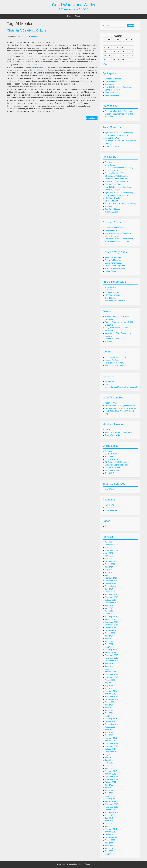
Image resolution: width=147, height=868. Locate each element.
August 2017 (110, 633)
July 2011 (109, 785)
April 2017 (109, 644)
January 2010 (110, 832)
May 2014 (109, 710)
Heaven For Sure (112, 360)
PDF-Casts (109, 505)
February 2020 (111, 578)
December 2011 (111, 777)
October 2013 (110, 721)
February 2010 (111, 829)
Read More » (92, 119)
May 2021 (109, 553)
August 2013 (110, 727)
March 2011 (110, 796)
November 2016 (111, 658)
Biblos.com (109, 457)
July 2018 (109, 606)
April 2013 (109, 735)
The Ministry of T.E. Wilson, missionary (121, 204)
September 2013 (112, 724)
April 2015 (109, 688)
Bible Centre (110, 165)
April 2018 (109, 611)
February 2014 (111, 719)
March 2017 (110, 647)
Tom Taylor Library (112, 209)
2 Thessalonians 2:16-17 (73, 9)
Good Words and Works (73, 5)
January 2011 (110, 801)
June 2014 (109, 708)
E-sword (108, 290)
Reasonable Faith (112, 95)
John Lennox (110, 84)
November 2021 (111, 550)
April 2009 (109, 851)
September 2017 (112, 630)
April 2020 (109, 572)
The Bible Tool (111, 298)
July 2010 (109, 818)
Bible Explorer (111, 287)
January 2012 (110, 774)
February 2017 (111, 650)
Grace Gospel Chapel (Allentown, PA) (120, 406)
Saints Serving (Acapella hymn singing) (121, 387)
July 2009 (109, 843)
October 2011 (110, 782)
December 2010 (111, 804)
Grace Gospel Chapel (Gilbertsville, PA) (121, 408)
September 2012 (112, 752)
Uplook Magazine (112, 271)
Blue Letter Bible (112, 170)
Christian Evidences (113, 79)
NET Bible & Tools (112, 198)
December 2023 (111, 545)
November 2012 (111, 746)
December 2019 (111, 581)
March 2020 (110, 575)
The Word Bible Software (115, 301)
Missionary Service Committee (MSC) (120, 432)
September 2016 (112, 661)
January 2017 (110, 652)
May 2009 (109, 848)
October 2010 (110, 810)
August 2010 (110, 815)
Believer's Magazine (113, 260)
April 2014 (109, 713)
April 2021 (109, 556)
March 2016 (110, 669)
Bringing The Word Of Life (115, 173)
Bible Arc (108, 162)
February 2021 (111, 561)
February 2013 (111, 738)
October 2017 (110, 628)
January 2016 (110, 672)
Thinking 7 (109, 206)
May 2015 (109, 686)
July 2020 (109, 567)
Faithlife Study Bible (113, 184)
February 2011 (111, 799)
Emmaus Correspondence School (119, 182)
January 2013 (110, 741)
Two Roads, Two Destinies (116, 366)
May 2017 (109, 641)
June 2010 (109, 821)
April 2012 (109, 766)
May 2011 (109, 790)
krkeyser (35, 37)
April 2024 (109, 542)
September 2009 (112, 837)
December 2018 (111, 597)
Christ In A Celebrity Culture (27, 30)
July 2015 (109, 683)
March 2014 (110, 716)
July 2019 (109, 589)
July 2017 (109, 636)
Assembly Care (111, 403)
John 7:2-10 (38, 65)
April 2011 (109, 793)
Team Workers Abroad (114, 435)
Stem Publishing (112, 201)
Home (70, 16)
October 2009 (110, 835)
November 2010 (111, 807)
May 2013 (109, 732)
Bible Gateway (111, 454)
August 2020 (110, 564)
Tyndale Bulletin (111, 212)
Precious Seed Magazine (115, 268)
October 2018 (110, 600)
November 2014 (111, 697)
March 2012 (110, 768)
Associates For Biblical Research (118, 111)
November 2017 (111, 625)
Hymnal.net (110, 382)
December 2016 (111, 655)
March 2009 (110, 854)
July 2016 (109, 663)
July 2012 (109, 757)
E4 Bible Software (112, 292)
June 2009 (109, 846)
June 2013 (109, 730)
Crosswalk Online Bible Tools (117, 179)
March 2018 (110, 614)
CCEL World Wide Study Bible (117, 176)
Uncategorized (111, 510)
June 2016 (109, 666)
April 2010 (109, 824)
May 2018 (109, 608)
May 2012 (109, 763)
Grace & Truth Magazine (115, 266)
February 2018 (111, 617)
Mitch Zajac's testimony (114, 93)
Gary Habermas (111, 82)
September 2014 (112, 699)
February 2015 (111, 691)
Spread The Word (112, 138)
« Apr (105, 64)
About (77, 16)
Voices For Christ (112, 146)
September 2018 (112, 603)
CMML (108, 430)
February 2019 (111, 594)
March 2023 (110, 548)
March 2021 (110, 559)
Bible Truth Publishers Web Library (119, 168)
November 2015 (111, 677)
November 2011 (111, 779)
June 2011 (109, 788)
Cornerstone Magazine (114, 263)
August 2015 (110, 680)
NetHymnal (109, 384)
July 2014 (109, 705)
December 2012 (111, 744)
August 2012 (110, 755)
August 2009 (110, 840)
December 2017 (111, 622)
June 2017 (109, 639)
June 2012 (109, 760)
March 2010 (110, 826)
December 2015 (111, 675)
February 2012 (111, 771)
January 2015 (110, 694)
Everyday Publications (114, 228)
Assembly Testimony (113, 257)
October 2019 (110, 583)
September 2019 (112, 586)
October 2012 (110, 749)
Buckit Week (110, 489)
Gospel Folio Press (113, 231)
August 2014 (110, 702)
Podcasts (109, 508)
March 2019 (110, 592)
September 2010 (112, 813)
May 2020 (109, 570)
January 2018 (110, 619)
